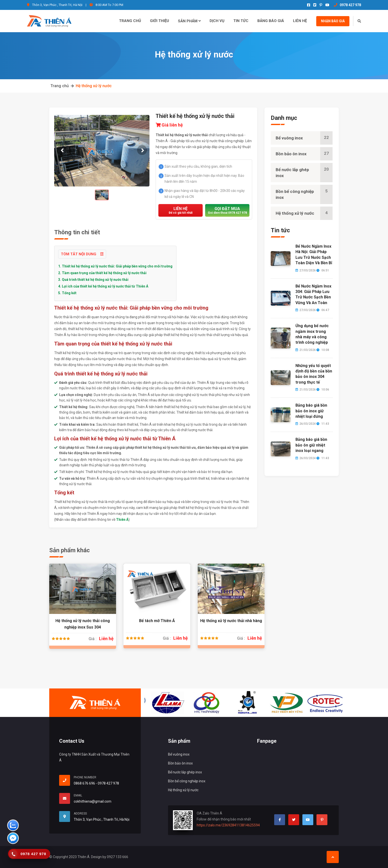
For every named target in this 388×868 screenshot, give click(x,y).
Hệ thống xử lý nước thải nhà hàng (231, 621)
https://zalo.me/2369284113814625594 (228, 825)
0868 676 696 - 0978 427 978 (96, 783)
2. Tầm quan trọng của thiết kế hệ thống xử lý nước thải (102, 273)
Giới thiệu (159, 21)
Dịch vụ (217, 21)
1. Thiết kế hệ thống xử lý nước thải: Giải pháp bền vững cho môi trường (115, 266)
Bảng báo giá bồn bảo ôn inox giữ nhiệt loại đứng (311, 411)
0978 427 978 (347, 5)
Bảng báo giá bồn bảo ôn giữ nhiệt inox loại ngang (311, 445)
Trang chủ (130, 21)
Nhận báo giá (333, 21)
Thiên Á (122, 520)
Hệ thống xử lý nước (94, 86)
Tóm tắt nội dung (82, 254)
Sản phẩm (189, 21)
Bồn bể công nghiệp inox (304, 194)
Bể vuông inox (304, 138)
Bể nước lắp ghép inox (304, 173)
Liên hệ (300, 21)
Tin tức (241, 21)
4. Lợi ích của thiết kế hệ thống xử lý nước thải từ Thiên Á (103, 286)
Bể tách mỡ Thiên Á (157, 621)
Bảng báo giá (271, 21)
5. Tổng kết (67, 293)
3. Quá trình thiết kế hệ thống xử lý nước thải (93, 280)
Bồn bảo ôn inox (304, 154)
